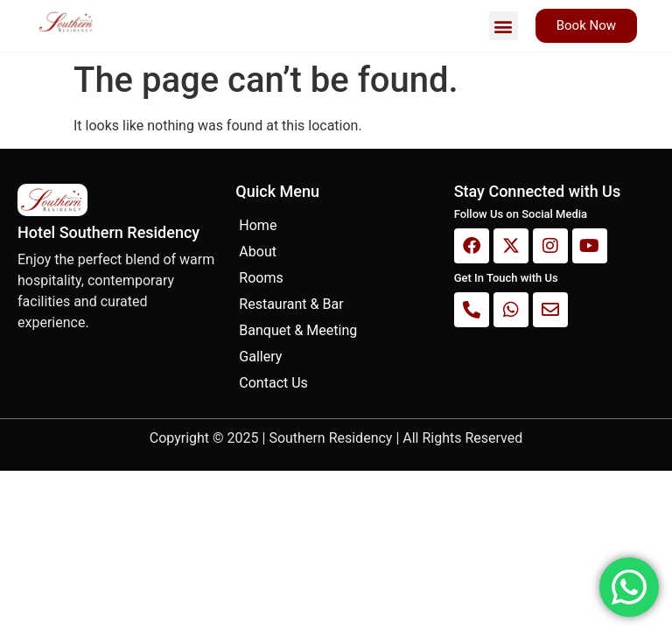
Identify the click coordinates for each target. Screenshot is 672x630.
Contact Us (273, 383)
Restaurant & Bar (291, 304)
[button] (504, 26)
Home (258, 225)
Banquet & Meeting (298, 330)
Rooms (261, 278)
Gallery (260, 357)
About (258, 252)
